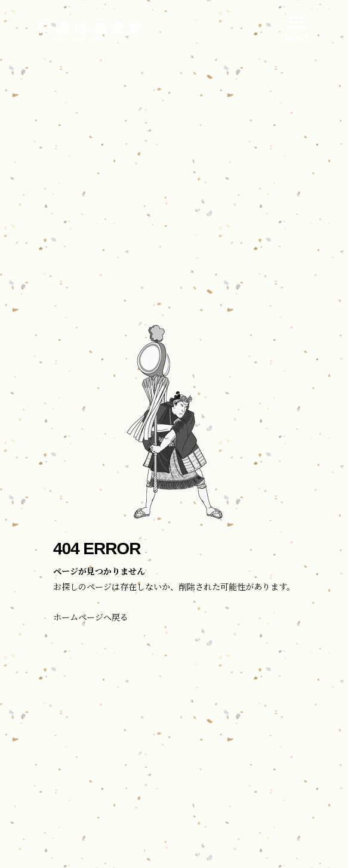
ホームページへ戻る (91, 617)
